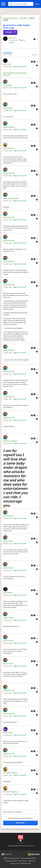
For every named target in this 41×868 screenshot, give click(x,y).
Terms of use (22, 861)
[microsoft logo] (34, 854)
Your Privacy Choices (13, 858)
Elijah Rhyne (8, 593)
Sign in (37, 4)
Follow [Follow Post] (9, 32)
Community (23, 18)
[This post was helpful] (34, 39)
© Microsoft (25, 863)
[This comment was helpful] (32, 62)
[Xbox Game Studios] (21, 841)
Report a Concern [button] (20, 66)
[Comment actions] (37, 65)
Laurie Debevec (9, 397)
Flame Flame (8, 733)
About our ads (15, 863)
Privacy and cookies (11, 861)
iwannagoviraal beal (11, 198)
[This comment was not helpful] (34, 62)
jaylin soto (13, 38)
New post (20, 823)
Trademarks (31, 861)
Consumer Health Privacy (28, 858)
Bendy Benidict (9, 127)
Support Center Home (10, 18)
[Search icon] (21, 4)
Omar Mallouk (9, 261)
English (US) (8, 854)
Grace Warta (8, 85)
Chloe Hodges (8, 148)
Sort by (35, 55)
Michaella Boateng (10, 773)
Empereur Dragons (10, 441)
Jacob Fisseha (8, 516)
